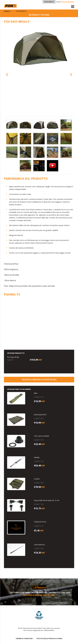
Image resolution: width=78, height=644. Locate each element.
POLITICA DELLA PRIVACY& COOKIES (49, 638)
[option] (39, 49)
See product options (39, 15)
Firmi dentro (49, 2)
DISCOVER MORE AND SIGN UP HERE (39, 595)
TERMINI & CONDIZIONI (24, 638)
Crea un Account (68, 2)
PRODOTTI (7, 11)
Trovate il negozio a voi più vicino (39, 380)
